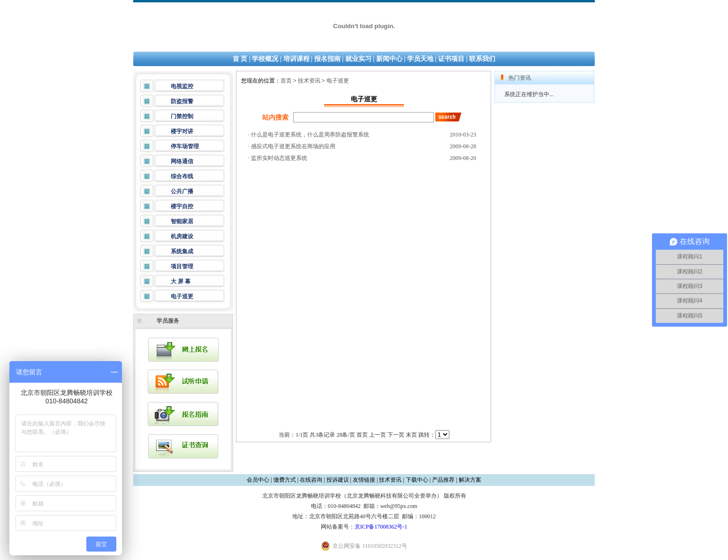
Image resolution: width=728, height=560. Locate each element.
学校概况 (265, 59)
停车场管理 (185, 146)
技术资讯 (309, 81)
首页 (286, 81)
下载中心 (417, 480)
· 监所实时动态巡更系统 (278, 158)
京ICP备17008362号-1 (381, 527)
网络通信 (182, 161)
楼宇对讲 (182, 131)
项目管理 (182, 266)
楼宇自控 (182, 206)
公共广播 (182, 191)
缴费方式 (285, 480)
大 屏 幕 (181, 281)
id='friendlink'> (442, 435)
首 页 (240, 59)
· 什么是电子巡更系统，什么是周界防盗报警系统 (309, 135)
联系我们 (482, 59)
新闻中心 (389, 59)
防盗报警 (182, 101)
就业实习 (358, 59)
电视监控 (182, 86)
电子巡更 (182, 296)
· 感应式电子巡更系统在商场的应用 (292, 146)
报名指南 (327, 59)
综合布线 (182, 176)
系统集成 (182, 251)
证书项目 (451, 59)
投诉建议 (338, 480)
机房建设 (182, 236)
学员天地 (420, 59)
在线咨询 (311, 480)
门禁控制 (182, 116)
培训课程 (296, 59)
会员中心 (258, 480)
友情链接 (364, 480)
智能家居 (182, 221)
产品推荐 (443, 480)
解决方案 (470, 480)
